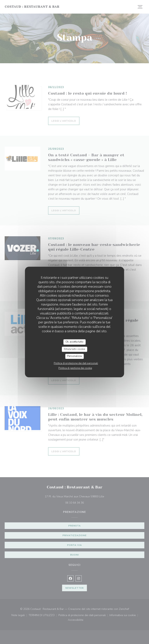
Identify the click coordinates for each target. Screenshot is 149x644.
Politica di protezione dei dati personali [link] (76, 363)
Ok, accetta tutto (74, 342)
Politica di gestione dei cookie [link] (75, 368)
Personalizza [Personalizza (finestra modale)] (74, 356)
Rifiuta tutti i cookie (74, 349)
